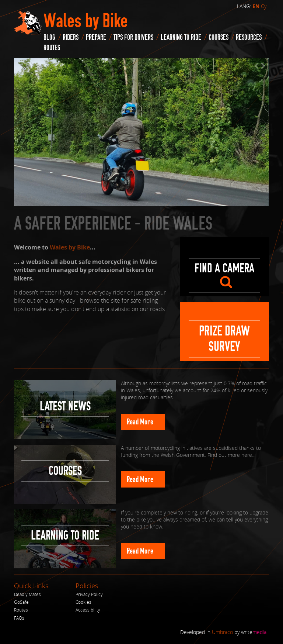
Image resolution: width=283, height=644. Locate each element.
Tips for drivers (133, 37)
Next (262, 66)
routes (52, 48)
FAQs (19, 618)
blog (49, 37)
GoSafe (21, 602)
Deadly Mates (27, 594)
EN (256, 6)
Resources (249, 37)
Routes (21, 610)
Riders (71, 37)
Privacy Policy (89, 594)
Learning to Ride (181, 37)
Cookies (83, 602)
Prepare (96, 37)
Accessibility (88, 610)
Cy (264, 6)
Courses (219, 37)
